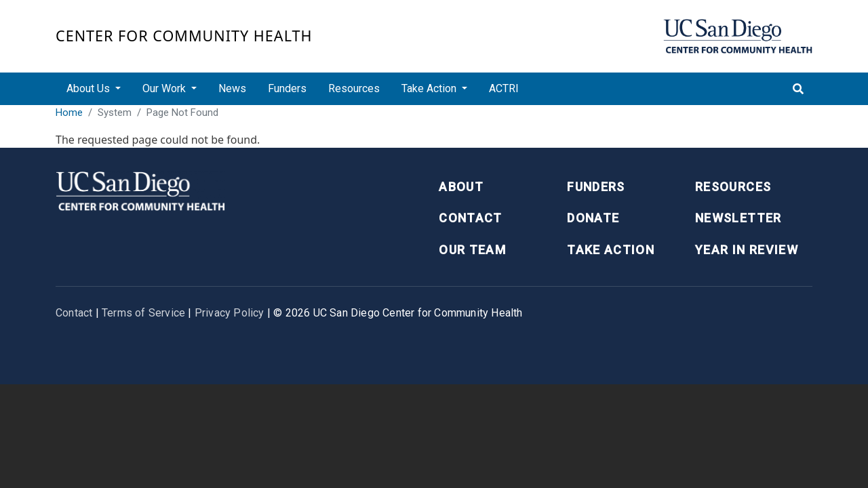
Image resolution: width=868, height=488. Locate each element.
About (461, 187)
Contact (470, 218)
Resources (354, 88)
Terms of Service (143, 313)
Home (69, 113)
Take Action (611, 250)
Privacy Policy (230, 313)
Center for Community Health (184, 36)
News (232, 88)
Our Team (472, 250)
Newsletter (738, 218)
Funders (287, 88)
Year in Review (747, 250)
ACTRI (504, 88)
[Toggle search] (798, 89)
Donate (593, 218)
